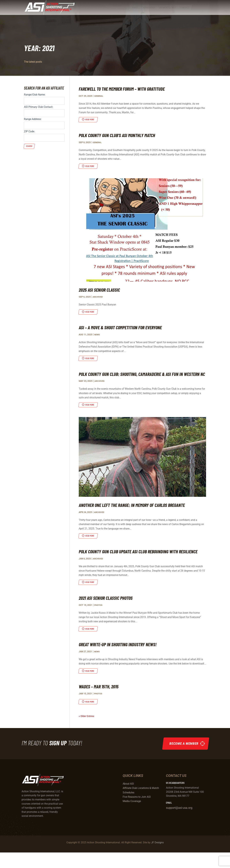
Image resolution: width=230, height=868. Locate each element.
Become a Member (183, 759)
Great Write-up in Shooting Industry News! (121, 659)
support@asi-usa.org (179, 823)
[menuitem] (135, 10)
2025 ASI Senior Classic (101, 290)
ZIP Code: (29, 131)
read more (90, 120)
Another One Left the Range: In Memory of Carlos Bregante (137, 513)
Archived (98, 297)
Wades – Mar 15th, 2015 (100, 702)
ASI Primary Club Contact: (38, 107)
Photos (99, 620)
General (99, 96)
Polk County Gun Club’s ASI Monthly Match (120, 135)
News (97, 335)
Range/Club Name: (35, 95)
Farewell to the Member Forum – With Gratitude (126, 89)
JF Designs (157, 858)
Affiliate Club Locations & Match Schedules (141, 806)
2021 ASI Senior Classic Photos (108, 613)
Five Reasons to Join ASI (137, 812)
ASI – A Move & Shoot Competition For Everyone (124, 328)
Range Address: (33, 119)
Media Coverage (132, 817)
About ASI (128, 799)
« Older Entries (87, 732)
